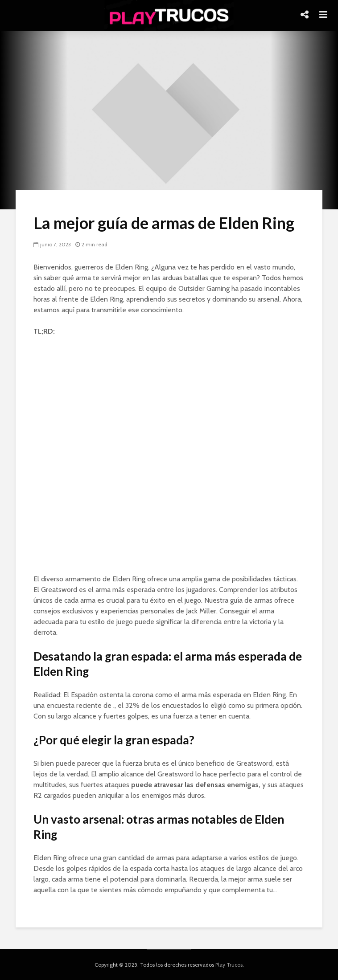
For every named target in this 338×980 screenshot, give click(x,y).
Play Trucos (229, 965)
